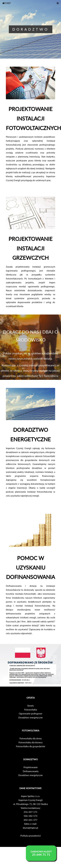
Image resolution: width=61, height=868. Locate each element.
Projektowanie (31, 767)
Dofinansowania (31, 771)
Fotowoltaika (31, 710)
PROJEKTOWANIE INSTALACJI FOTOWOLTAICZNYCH (33, 118)
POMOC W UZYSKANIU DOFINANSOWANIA (31, 568)
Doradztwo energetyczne (31, 717)
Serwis (31, 706)
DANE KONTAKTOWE (31, 788)
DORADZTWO (31, 759)
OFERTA (31, 698)
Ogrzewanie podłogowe (31, 714)
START (7, 3)
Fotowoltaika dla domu (31, 738)
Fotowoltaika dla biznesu (31, 742)
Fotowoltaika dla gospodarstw (31, 746)
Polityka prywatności (31, 836)
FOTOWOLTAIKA (31, 731)
